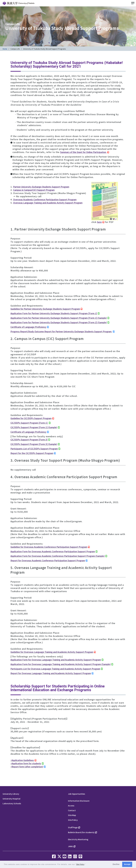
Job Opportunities (76, 794)
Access (71, 805)
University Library (11, 794)
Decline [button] (116, 864)
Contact (72, 810)
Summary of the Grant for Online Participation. (83, 152)
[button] (87, 865)
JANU (70, 846)
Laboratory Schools (12, 803)
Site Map (72, 815)
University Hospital (11, 799)
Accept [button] (127, 864)
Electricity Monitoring (78, 839)
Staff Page (73, 827)
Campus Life (15, 49)
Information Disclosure (79, 801)
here (99, 222)
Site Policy (73, 820)
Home (5, 49)
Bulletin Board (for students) (81, 832)
